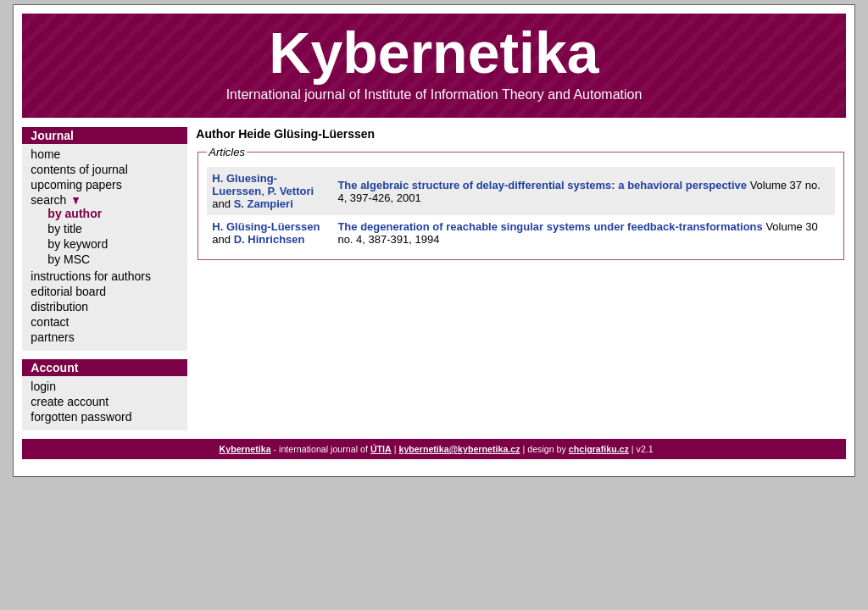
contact (50, 322)
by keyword (78, 244)
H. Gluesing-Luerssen (245, 185)
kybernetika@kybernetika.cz (459, 449)
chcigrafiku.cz (599, 449)
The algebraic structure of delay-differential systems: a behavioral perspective (542, 185)
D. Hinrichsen (270, 239)
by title (64, 229)
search (48, 200)
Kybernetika (245, 449)
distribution (59, 307)
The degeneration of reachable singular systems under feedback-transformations (550, 227)
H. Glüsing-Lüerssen (266, 227)
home (45, 154)
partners (52, 337)
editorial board (68, 291)
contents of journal (79, 169)
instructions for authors (91, 276)
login (43, 386)
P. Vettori (290, 191)
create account (70, 402)
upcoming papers (76, 185)
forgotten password (81, 417)
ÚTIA (381, 449)
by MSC (69, 259)
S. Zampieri (264, 204)
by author (75, 213)
